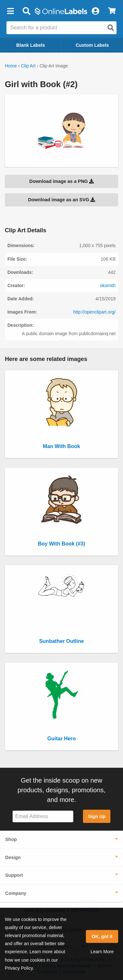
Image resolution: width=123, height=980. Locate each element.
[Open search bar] (26, 11)
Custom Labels (92, 45)
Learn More (102, 952)
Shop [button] (11, 839)
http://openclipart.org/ (94, 312)
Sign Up (97, 816)
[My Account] (95, 11)
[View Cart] (112, 11)
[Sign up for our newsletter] (43, 817)
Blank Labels (31, 45)
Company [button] (16, 893)
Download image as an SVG (62, 200)
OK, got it (102, 936)
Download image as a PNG (62, 181)
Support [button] (14, 875)
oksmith (108, 285)
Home (11, 66)
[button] (10, 11)
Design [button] (13, 857)
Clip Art (28, 66)
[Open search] (111, 28)
